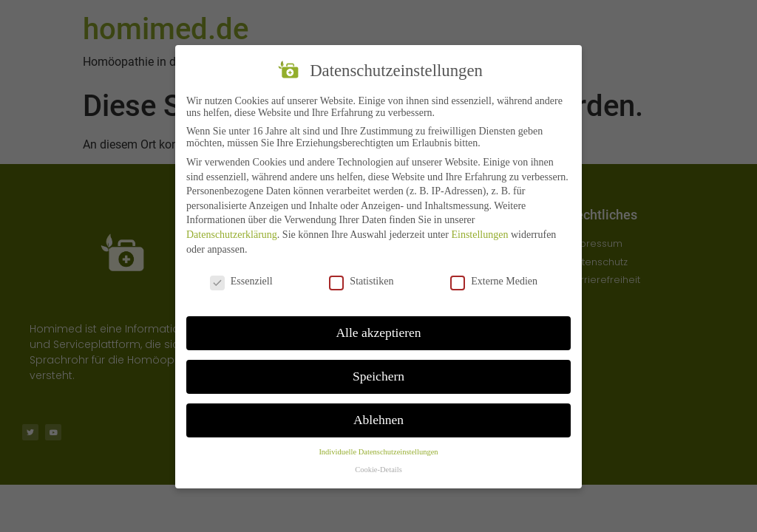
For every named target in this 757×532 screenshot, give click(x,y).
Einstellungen (479, 236)
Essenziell (241, 283)
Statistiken (361, 283)
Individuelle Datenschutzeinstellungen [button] (378, 453)
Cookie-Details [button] (378, 471)
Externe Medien (494, 283)
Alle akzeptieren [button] (378, 334)
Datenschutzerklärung (232, 236)
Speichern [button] (378, 378)
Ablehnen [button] (378, 421)
